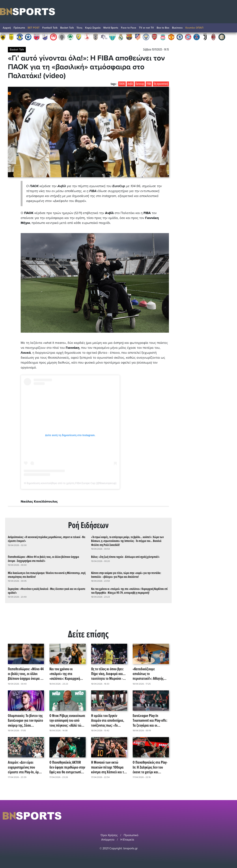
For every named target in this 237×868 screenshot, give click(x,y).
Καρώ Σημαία (93, 28)
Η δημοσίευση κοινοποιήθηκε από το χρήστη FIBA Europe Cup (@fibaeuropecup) (70, 483)
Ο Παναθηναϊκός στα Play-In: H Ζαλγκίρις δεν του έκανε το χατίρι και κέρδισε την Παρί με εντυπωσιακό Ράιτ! (150, 767)
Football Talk (50, 28)
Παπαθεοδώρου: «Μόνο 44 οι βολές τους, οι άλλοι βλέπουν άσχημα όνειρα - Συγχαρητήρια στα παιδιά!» (43, 559)
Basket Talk (67, 28)
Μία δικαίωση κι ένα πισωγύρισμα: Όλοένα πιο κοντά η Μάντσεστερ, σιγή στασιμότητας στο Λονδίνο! (47, 575)
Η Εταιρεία (127, 840)
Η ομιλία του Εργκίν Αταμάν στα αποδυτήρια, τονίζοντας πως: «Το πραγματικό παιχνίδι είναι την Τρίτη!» (109, 721)
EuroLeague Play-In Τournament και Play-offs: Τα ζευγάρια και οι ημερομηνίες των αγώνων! (150, 721)
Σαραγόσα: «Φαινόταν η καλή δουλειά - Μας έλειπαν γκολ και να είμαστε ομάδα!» (47, 591)
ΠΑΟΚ (122, 84)
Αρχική (7, 28)
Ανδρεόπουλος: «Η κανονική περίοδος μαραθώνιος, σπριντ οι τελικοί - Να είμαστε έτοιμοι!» (47, 539)
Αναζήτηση (231, 29)
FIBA (149, 84)
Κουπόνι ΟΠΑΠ (194, 28)
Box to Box (163, 28)
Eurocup (140, 84)
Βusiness (177, 28)
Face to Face (129, 28)
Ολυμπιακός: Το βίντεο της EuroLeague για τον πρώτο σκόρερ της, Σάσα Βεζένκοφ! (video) (25, 721)
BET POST (34, 28)
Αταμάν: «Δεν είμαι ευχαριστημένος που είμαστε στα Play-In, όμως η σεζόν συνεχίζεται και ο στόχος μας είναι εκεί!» (25, 767)
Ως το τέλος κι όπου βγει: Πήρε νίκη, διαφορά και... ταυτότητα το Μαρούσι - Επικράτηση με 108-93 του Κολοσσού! (109, 674)
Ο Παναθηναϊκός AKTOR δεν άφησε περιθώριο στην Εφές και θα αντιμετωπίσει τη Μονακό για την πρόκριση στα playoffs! (67, 767)
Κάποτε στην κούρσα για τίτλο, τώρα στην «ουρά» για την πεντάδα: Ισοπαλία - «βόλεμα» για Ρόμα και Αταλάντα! (126, 575)
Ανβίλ (130, 84)
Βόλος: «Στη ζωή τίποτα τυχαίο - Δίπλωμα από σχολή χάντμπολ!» (125, 557)
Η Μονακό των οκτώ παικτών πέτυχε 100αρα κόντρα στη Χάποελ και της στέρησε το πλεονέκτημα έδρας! (109, 767)
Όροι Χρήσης (109, 835)
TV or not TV (146, 28)
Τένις (79, 28)
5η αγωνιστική (161, 84)
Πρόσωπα (19, 28)
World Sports (111, 28)
